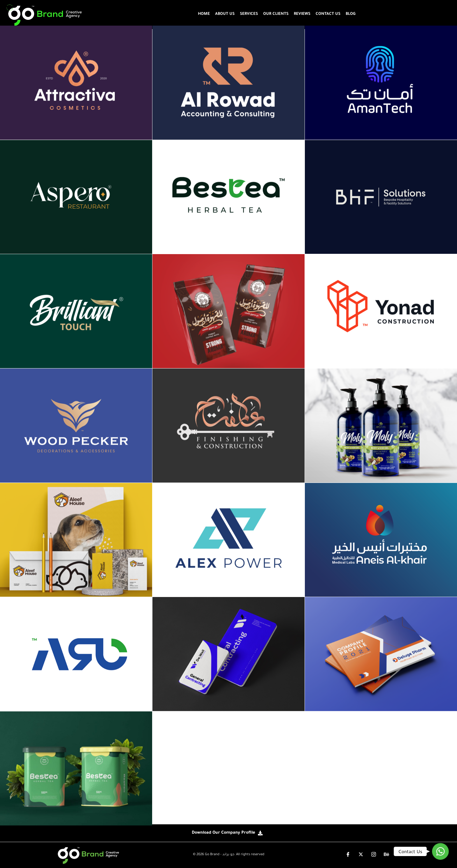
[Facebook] (348, 855)
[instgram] (374, 855)
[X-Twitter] (361, 855)
